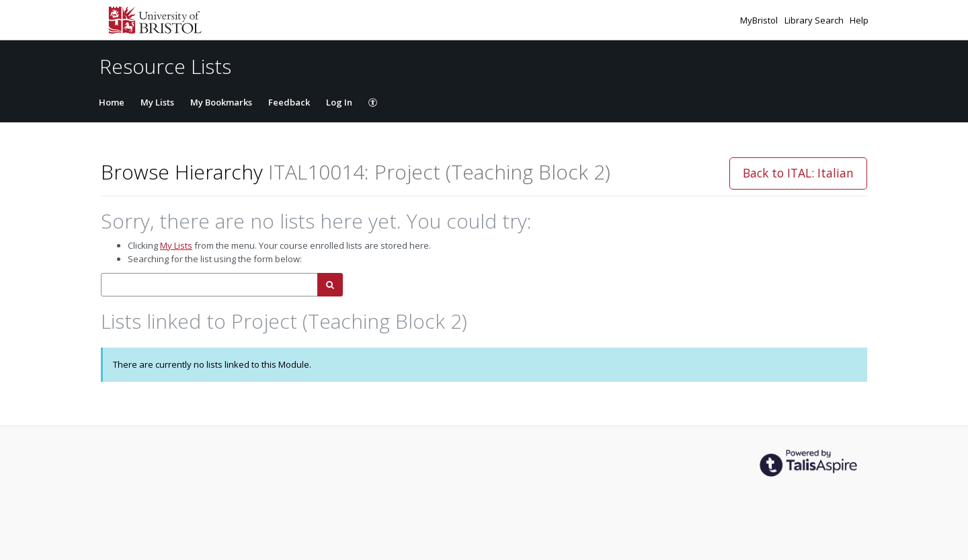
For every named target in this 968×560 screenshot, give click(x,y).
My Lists (157, 102)
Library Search (815, 20)
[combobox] (209, 285)
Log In (339, 102)
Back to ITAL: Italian (798, 173)
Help (859, 20)
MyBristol (760, 20)
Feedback (289, 102)
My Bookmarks (221, 102)
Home (112, 102)
